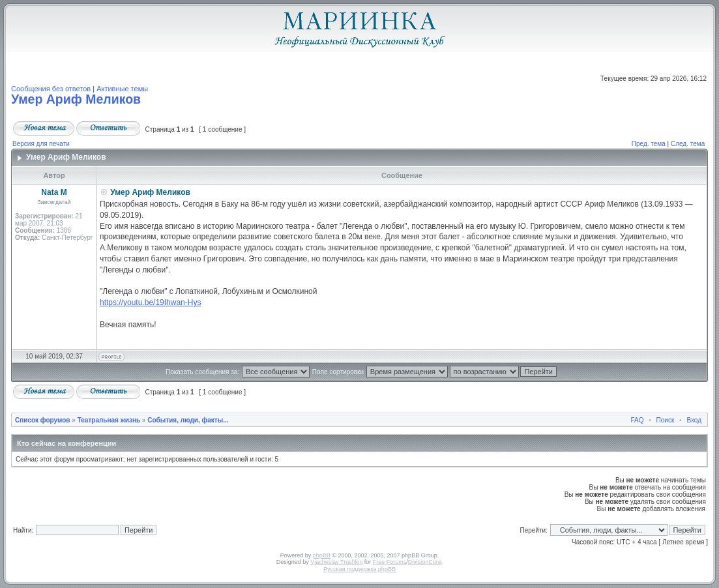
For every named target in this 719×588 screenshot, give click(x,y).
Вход (694, 420)
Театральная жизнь (109, 420)
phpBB (322, 555)
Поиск (666, 420)
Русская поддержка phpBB (359, 569)
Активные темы (122, 89)
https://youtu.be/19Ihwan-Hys (150, 302)
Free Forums (390, 562)
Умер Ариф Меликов (76, 99)
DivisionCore (425, 562)
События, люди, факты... (188, 420)
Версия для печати (41, 144)
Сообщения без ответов (51, 89)
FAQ (638, 420)
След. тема (688, 144)
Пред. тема (649, 144)
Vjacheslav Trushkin (336, 562)
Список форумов (43, 420)
